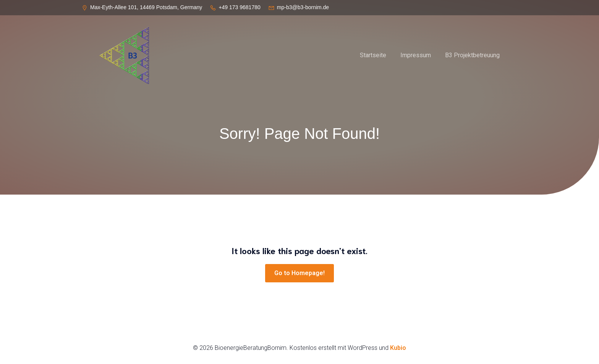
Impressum (416, 55)
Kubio (398, 348)
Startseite (373, 55)
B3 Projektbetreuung (472, 55)
